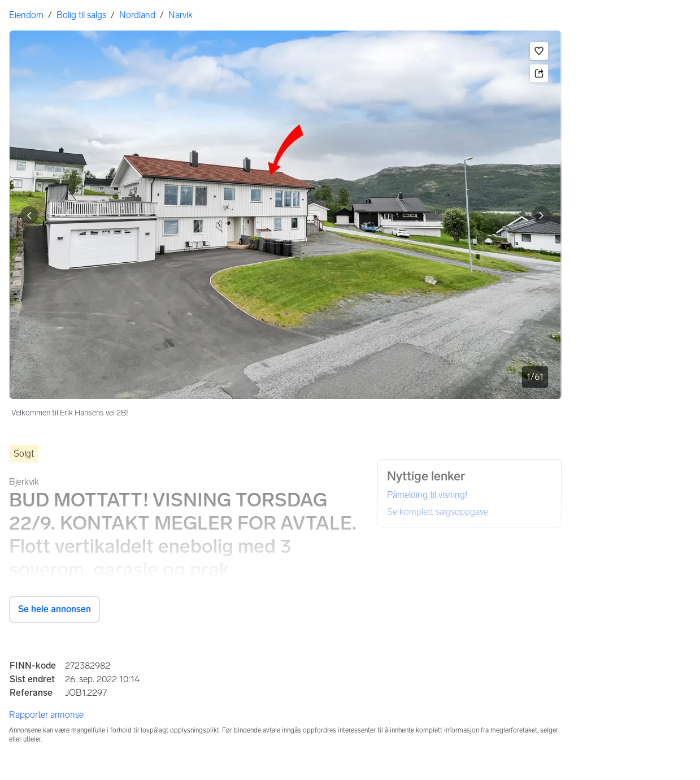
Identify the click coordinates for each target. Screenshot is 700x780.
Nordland (137, 15)
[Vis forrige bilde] (29, 215)
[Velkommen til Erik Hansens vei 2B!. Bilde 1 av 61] (285, 215)
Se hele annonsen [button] (55, 609)
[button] (539, 51)
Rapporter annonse (46, 715)
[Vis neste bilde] (541, 215)
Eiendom (26, 15)
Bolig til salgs (81, 15)
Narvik (181, 15)
